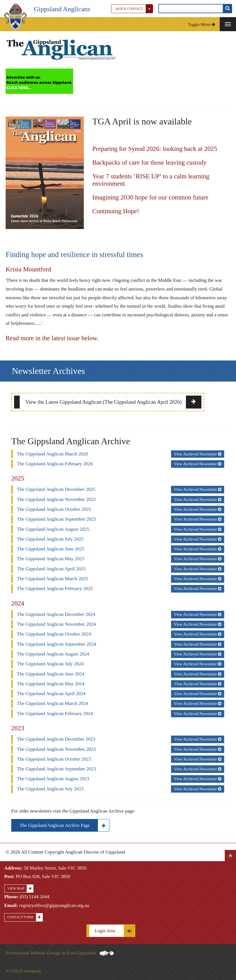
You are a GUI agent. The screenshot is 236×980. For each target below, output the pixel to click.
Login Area (115, 931)
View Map (20, 889)
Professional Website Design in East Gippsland (60, 953)
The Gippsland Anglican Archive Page (64, 825)
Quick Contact (134, 9)
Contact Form (25, 917)
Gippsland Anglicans (62, 9)
